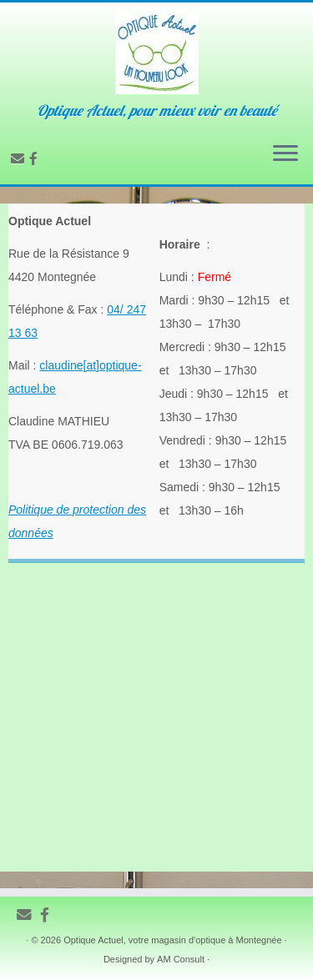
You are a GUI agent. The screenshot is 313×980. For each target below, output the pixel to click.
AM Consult (181, 959)
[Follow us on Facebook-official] (36, 159)
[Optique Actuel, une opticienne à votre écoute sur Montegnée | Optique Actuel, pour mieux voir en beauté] (156, 53)
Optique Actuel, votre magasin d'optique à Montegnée (172, 940)
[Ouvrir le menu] (285, 154)
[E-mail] (20, 159)
